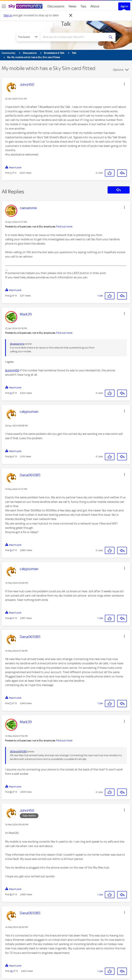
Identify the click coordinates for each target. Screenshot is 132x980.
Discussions (56, 6)
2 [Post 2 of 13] (11, 296)
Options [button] (118, 70)
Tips (83, 6)
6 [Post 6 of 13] (11, 618)
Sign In (124, 6)
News (72, 6)
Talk (66, 24)
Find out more (64, 227)
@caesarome (17, 344)
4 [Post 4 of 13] (11, 456)
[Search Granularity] (28, 37)
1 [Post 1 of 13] (11, 173)
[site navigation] (4, 6)
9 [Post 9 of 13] (11, 894)
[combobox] (74, 37)
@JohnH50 (12, 370)
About (95, 6)
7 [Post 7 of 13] (11, 703)
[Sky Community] (25, 6)
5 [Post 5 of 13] (11, 550)
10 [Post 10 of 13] (11, 971)
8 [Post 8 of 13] (11, 792)
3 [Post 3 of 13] (11, 393)
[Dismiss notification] (71, 15)
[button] (124, 84)
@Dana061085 (18, 752)
